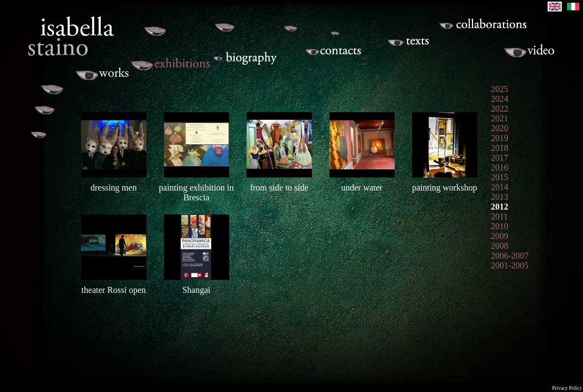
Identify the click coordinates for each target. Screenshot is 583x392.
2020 (500, 128)
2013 (500, 197)
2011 (499, 216)
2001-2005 (510, 265)
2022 (500, 109)
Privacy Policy (567, 388)
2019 (500, 138)
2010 (500, 226)
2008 (500, 246)
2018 (500, 148)
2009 (500, 236)
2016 (500, 167)
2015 (500, 177)
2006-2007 (510, 256)
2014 (500, 187)
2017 (500, 158)
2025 (500, 89)
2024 (500, 99)
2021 (500, 118)
